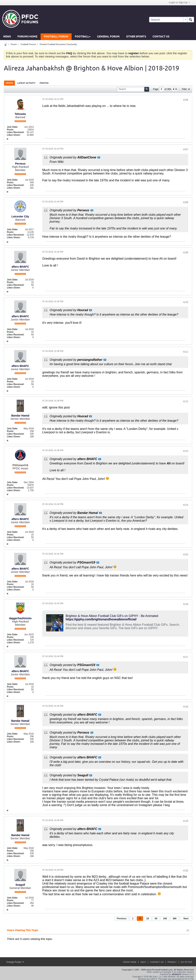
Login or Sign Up (179, 2)
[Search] (168, 20)
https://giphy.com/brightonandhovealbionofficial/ (101, 619)
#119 (186, 821)
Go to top (186, 962)
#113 (186, 451)
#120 (186, 871)
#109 (186, 253)
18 (148, 919)
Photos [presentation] (44, 83)
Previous (122, 919)
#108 (186, 202)
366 (175, 919)
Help (143, 962)
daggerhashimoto (20, 618)
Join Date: (12, 127)
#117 (186, 657)
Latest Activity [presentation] (26, 83)
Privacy (172, 962)
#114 (186, 505)
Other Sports (136, 37)
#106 (186, 100)
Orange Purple (15, 962)
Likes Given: (14, 135)
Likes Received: (16, 132)
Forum (14, 44)
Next (186, 919)
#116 (186, 604)
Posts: (10, 130)
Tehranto (20, 114)
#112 (186, 401)
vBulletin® (176, 974)
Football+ (83, 37)
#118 (186, 707)
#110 (186, 302)
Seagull (20, 885)
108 (165, 919)
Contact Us (161, 37)
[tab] (9, 83)
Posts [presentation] (9, 83)
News (7, 37)
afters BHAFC (20, 267)
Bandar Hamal (20, 416)
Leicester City (20, 216)
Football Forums (28, 44)
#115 (186, 555)
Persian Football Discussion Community (58, 44)
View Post (99, 157)
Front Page (130, 962)
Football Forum (56, 37)
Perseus (20, 164)
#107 (186, 149)
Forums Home (27, 37)
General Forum (108, 37)
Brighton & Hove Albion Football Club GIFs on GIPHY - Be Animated (112, 616)
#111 (186, 352)
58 (156, 919)
